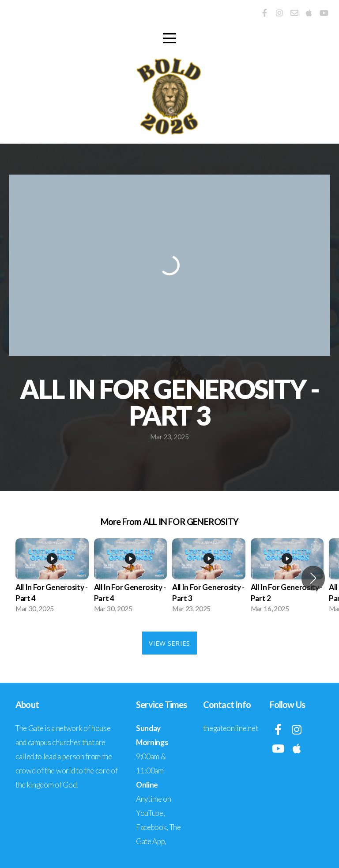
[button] (313, 578)
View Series (169, 643)
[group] (52, 578)
